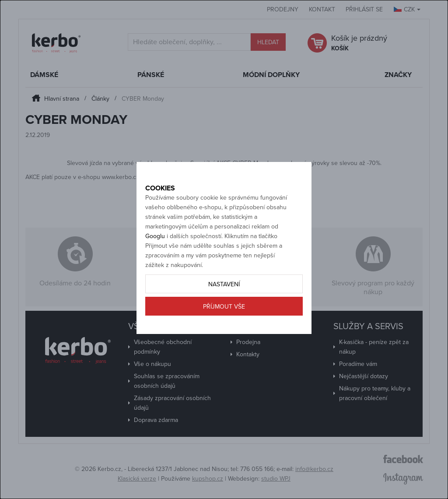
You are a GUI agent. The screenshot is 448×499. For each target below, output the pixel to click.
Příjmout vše (224, 324)
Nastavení (224, 301)
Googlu (155, 253)
